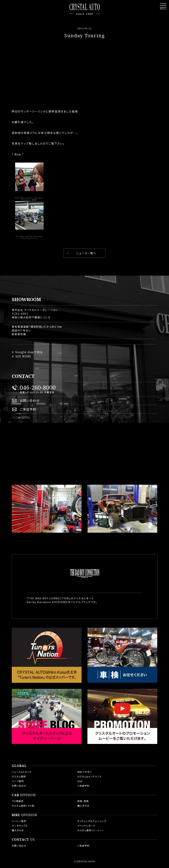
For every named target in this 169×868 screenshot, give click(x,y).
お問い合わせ (30, 400)
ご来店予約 (28, 409)
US (23, 840)
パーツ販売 (18, 781)
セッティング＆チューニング (92, 821)
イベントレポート (86, 826)
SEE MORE (23, 356)
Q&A (80, 781)
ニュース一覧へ (86, 253)
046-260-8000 (38, 387)
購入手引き (83, 806)
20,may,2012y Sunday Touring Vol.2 (29, 237)
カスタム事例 (19, 776)
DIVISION (24, 795)
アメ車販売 (18, 801)
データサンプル (20, 826)
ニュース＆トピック (22, 772)
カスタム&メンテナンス (89, 776)
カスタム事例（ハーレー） (90, 830)
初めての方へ (85, 772)
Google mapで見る (29, 352)
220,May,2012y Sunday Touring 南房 (29, 199)
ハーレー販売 (19, 821)
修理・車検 (83, 801)
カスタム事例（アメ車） (24, 806)
